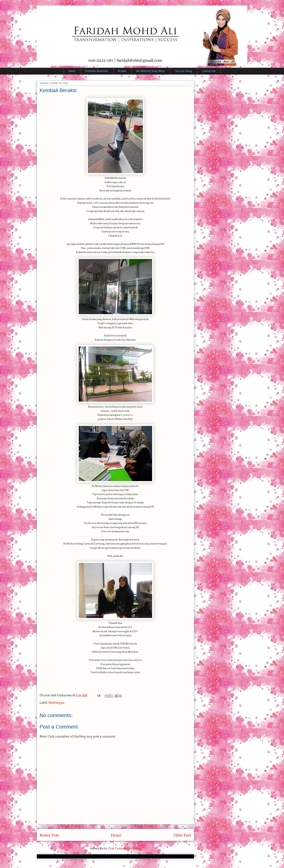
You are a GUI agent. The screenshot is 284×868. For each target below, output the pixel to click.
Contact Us (209, 71)
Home (72, 71)
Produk (122, 71)
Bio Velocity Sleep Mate (151, 71)
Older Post (182, 835)
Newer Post (49, 835)
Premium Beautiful (97, 71)
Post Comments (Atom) (124, 848)
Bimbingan (56, 702)
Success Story (184, 71)
